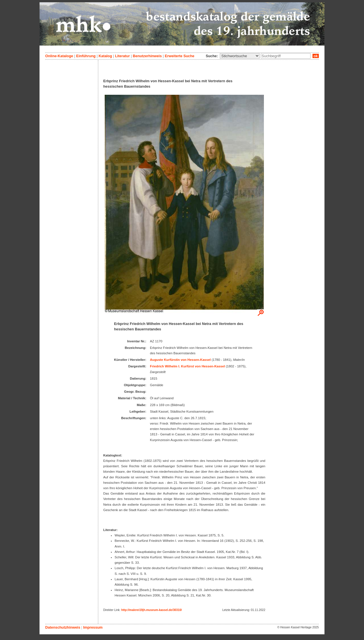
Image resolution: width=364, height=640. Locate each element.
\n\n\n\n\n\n (240, 56)
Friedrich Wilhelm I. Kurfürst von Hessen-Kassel (187, 366)
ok (316, 56)
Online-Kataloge (59, 56)
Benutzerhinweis (147, 56)
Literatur (122, 56)
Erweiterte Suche (179, 56)
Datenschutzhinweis (63, 627)
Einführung (86, 56)
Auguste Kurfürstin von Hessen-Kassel (180, 360)
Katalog (105, 56)
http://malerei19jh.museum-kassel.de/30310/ (151, 610)
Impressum (93, 627)
